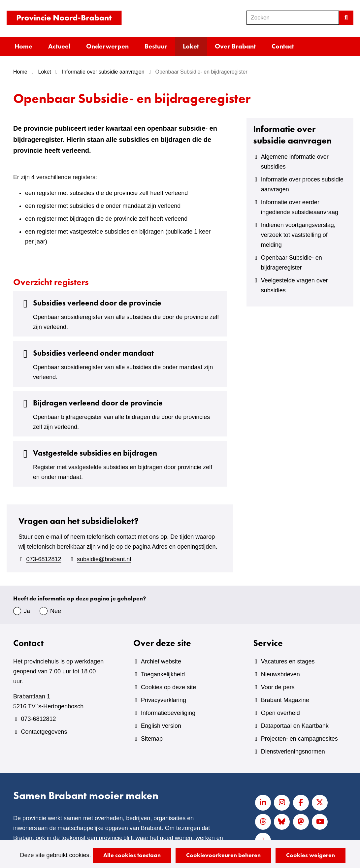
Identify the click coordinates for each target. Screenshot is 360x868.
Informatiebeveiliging (168, 713)
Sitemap (152, 739)
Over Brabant (235, 46)
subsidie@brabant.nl (104, 559)
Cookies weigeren (311, 855)
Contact (283, 46)
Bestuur (156, 46)
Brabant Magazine (285, 700)
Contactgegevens (44, 732)
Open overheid (280, 713)
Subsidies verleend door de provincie (91, 303)
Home (23, 46)
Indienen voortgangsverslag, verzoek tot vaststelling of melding (298, 235)
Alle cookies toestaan (132, 855)
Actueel (59, 46)
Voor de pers (278, 687)
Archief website (161, 661)
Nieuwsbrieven (280, 674)
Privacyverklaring (164, 700)
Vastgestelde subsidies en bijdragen (88, 453)
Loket (191, 46)
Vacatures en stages (288, 661)
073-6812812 (44, 559)
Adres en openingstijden (184, 547)
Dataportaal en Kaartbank (295, 726)
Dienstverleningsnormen (293, 752)
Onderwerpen (107, 46)
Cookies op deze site (168, 687)
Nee (56, 611)
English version (161, 726)
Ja (27, 611)
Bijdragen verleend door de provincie (91, 403)
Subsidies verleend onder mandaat (87, 353)
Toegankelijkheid (163, 674)
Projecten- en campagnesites (299, 739)
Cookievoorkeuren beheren (223, 855)
